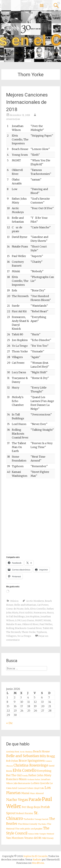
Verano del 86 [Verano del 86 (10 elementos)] (33, 838)
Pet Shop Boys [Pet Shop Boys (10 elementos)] (31, 807)
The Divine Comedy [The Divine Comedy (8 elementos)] (28, 824)
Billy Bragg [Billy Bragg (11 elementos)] (47, 756)
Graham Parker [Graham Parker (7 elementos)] (34, 780)
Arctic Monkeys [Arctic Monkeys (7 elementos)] (26, 752)
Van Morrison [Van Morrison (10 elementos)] (15, 838)
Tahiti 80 (48, 628)
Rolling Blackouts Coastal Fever (24, 628)
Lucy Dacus (28, 620)
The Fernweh (13, 632)
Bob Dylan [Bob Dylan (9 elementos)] (12, 761)
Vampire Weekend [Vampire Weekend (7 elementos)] (47, 834)
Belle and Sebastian (25, 605)
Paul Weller (46, 624)
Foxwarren (40, 613)
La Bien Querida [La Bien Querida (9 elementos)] (40, 783)
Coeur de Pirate (15, 609)
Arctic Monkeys (35, 601)
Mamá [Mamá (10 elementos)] (25, 793)
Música (14, 601)
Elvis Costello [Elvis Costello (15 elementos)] (25, 770)
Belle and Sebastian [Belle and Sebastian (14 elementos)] (23, 756)
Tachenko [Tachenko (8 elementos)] (29, 819)
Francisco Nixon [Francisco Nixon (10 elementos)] (16, 779)
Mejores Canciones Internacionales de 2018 (27, 102)
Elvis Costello (38, 609)
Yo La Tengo (24, 636)
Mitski (47, 620)
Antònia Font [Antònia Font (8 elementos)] (13, 752)
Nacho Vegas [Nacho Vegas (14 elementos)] (17, 800)
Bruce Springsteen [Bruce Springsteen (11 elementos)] (32, 761)
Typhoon (42, 632)
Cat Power (43, 605)
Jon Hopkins (33, 617)
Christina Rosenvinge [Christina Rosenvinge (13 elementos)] (31, 765)
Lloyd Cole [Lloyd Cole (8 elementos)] (39, 788)
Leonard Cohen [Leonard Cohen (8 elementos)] (26, 788)
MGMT (39, 620)
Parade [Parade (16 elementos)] (35, 799)
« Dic (9, 723)
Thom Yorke (29, 632)
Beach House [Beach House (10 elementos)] (41, 751)
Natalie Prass (14, 624)
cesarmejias (13, 119)
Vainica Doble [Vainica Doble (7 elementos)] (33, 834)
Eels (27, 609)
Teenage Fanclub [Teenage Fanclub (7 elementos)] (41, 819)
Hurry (50, 613)
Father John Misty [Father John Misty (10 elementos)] (40, 775)
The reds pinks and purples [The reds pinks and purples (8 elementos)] (29, 829)
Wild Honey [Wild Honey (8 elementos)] (48, 838)
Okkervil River (30, 624)
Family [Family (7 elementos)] (25, 776)
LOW (18, 620)
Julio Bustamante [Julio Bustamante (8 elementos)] (22, 783)
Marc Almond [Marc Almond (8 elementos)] (37, 793)
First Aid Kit (26, 613)
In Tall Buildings (15, 617)
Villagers (11, 636)
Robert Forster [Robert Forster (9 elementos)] (25, 813)
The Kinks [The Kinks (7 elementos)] (42, 824)
